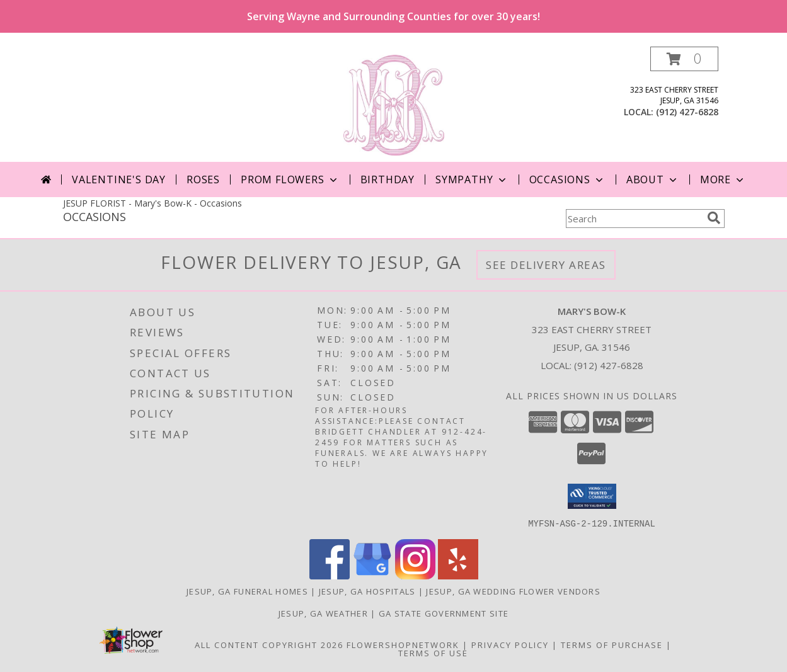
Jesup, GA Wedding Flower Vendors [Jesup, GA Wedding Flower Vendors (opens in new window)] (513, 591)
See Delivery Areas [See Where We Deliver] (546, 265)
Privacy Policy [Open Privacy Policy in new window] (510, 644)
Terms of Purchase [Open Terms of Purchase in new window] (612, 644)
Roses (203, 179)
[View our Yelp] (458, 575)
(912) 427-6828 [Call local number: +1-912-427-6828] (687, 112)
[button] (684, 59)
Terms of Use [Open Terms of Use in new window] (433, 652)
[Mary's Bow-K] (394, 104)
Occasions (567, 179)
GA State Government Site (444, 613)
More (723, 179)
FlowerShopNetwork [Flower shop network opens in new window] (403, 644)
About (653, 179)
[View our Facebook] (330, 575)
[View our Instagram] (415, 575)
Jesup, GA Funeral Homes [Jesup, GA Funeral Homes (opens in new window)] (247, 591)
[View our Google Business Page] (372, 575)
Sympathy (472, 179)
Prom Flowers (290, 179)
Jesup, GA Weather (323, 613)
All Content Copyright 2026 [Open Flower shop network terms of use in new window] (269, 644)
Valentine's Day (119, 179)
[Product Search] (634, 219)
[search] (714, 218)
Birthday (388, 179)
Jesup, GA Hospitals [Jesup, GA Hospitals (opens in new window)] (367, 591)
